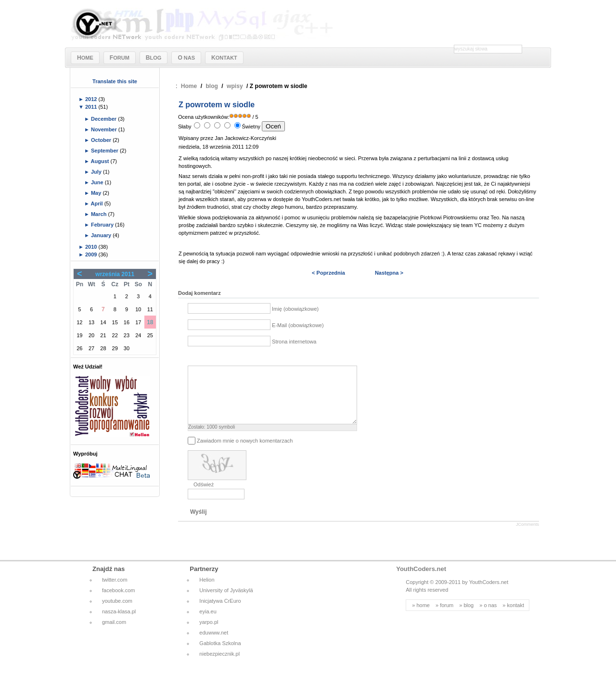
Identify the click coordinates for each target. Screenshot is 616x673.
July (97, 172)
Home (189, 86)
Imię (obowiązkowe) (295, 309)
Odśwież (204, 496)
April (98, 203)
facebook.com (118, 602)
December (104, 119)
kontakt (516, 617)
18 (150, 322)
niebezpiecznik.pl (219, 665)
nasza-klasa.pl (119, 623)
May (97, 193)
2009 (92, 254)
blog (212, 86)
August (101, 161)
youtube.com (117, 612)
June (98, 182)
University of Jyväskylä (226, 602)
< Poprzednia (328, 273)
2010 (92, 247)
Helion (207, 591)
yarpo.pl (209, 634)
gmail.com (114, 634)
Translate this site (115, 81)
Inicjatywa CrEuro (220, 612)
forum (447, 617)
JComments (527, 536)
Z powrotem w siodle (217, 105)
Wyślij (198, 523)
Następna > (389, 273)
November (105, 129)
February (103, 225)
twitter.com (115, 591)
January (102, 235)
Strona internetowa (294, 342)
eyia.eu (208, 623)
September (105, 151)
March (99, 214)
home (423, 617)
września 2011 (115, 274)
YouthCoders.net (421, 580)
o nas (490, 617)
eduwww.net (214, 644)
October (102, 140)
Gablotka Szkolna (220, 655)
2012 (92, 99)
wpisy (235, 86)
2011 (92, 107)
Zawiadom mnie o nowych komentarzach (245, 452)
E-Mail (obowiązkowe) (298, 325)
